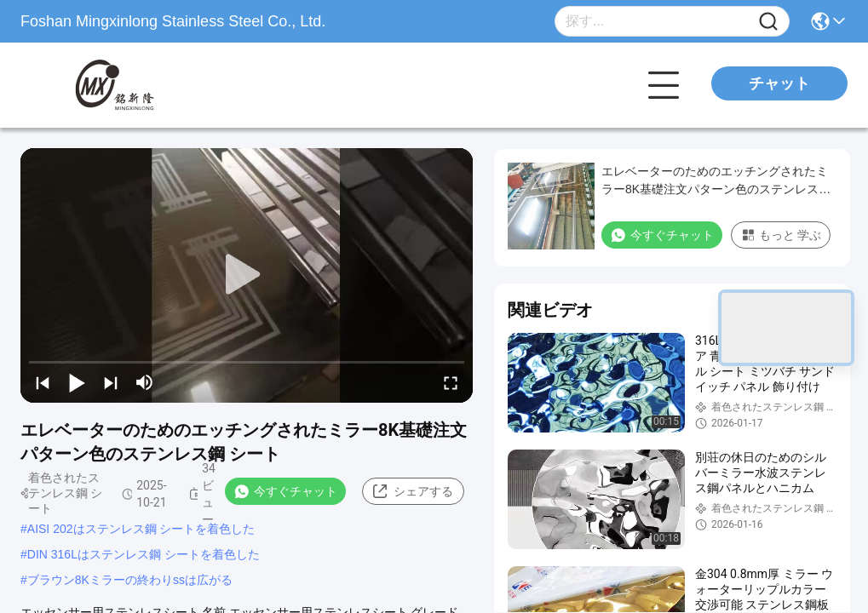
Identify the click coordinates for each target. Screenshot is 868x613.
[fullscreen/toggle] (451, 382)
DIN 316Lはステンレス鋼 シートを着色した (144, 554)
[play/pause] (77, 382)
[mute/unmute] (145, 382)
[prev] (43, 382)
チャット (779, 83)
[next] (111, 382)
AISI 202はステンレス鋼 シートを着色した (141, 529)
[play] (247, 275)
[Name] (768, 22)
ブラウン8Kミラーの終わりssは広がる (130, 580)
